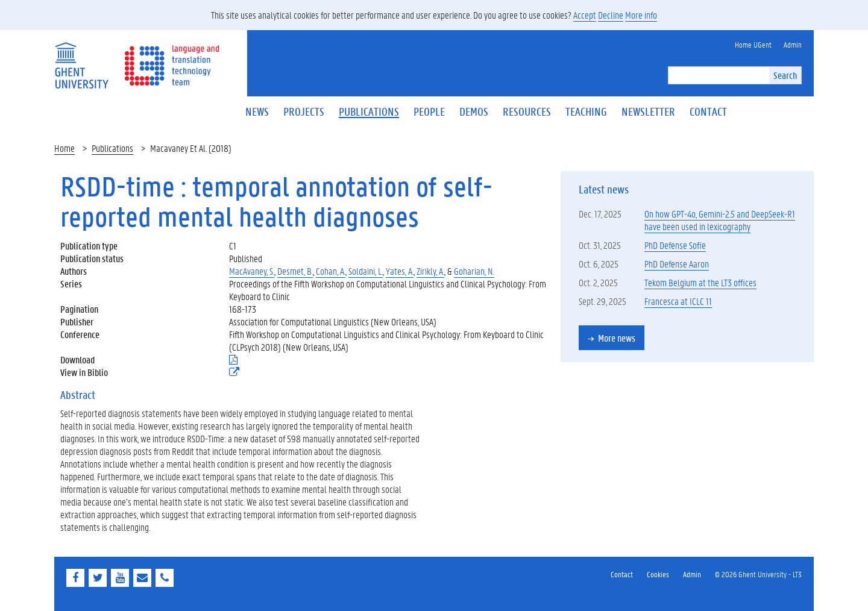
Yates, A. (400, 271)
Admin (692, 574)
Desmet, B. (295, 271)
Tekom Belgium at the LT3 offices (700, 282)
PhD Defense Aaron (677, 264)
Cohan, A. (331, 271)
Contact (622, 574)
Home (64, 148)
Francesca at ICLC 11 (678, 301)
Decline (611, 15)
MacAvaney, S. (252, 271)
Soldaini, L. (366, 271)
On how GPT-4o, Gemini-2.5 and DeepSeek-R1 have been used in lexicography (720, 220)
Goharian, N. (474, 271)
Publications (112, 148)
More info (641, 15)
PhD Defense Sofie (675, 245)
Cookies (658, 574)
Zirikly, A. (430, 271)
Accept (585, 15)
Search (785, 75)
